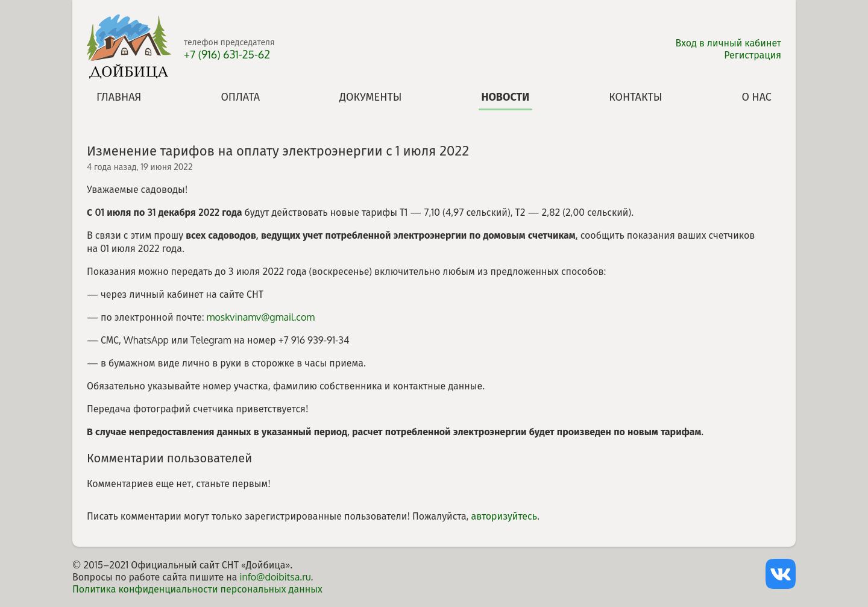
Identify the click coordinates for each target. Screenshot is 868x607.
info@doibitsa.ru (275, 577)
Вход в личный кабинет (729, 43)
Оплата (240, 96)
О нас (757, 96)
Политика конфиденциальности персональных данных (197, 589)
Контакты (635, 96)
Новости (505, 96)
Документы (371, 96)
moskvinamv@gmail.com (261, 317)
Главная (119, 96)
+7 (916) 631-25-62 (227, 54)
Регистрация (753, 55)
